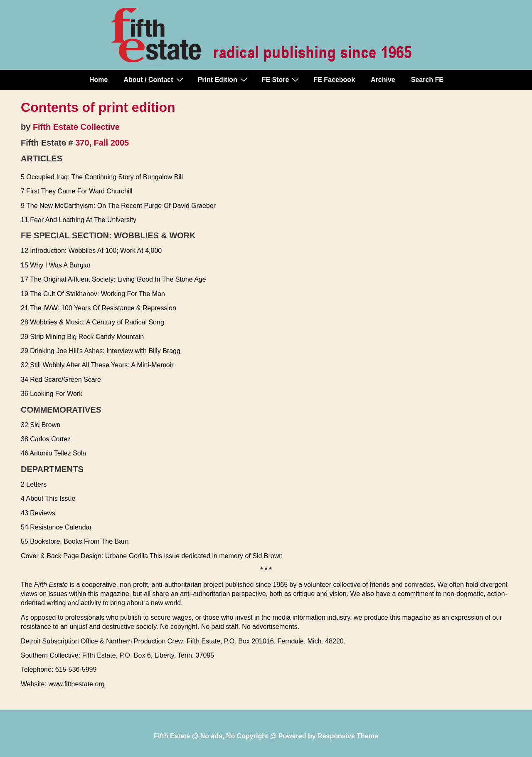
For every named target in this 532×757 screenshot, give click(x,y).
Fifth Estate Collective (76, 127)
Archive (383, 80)
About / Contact (154, 79)
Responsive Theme (348, 736)
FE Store (282, 79)
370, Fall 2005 (102, 143)
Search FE (427, 80)
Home (99, 80)
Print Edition (224, 79)
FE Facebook (334, 80)
